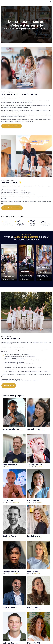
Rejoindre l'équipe (9, 386)
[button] (50, 2)
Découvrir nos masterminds (11, 126)
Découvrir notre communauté (12, 208)
